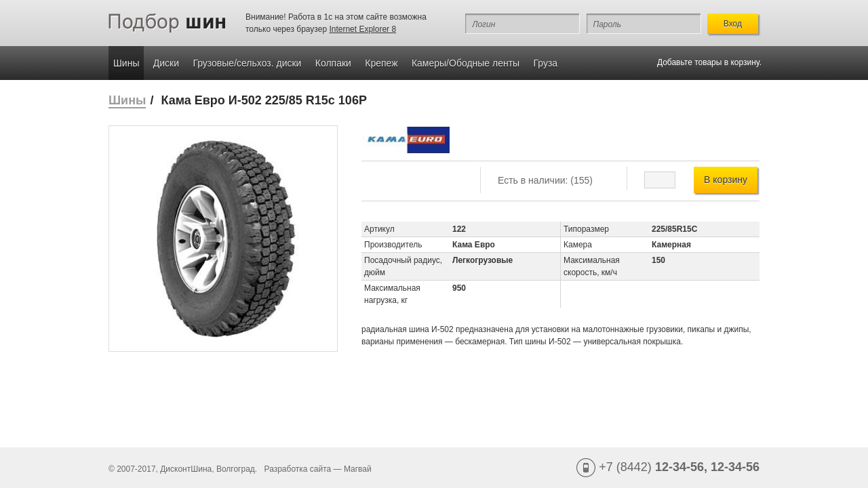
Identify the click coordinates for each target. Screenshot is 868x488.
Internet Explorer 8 (362, 29)
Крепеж (381, 63)
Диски (166, 63)
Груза (546, 63)
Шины (126, 63)
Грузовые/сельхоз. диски (247, 63)
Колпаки (333, 63)
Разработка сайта (298, 469)
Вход (733, 24)
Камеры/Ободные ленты (466, 63)
